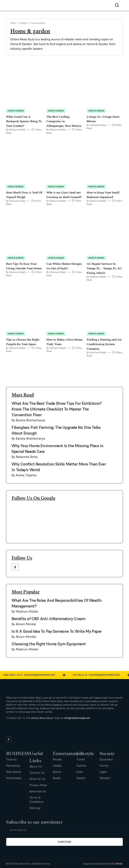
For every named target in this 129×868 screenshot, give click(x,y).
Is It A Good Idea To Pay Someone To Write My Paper (57, 631)
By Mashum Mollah (16, 130)
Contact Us (37, 773)
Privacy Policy (38, 785)
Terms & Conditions (36, 800)
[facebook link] (15, 567)
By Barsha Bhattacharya (28, 420)
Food (79, 772)
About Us (36, 766)
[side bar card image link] (113, 405)
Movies (57, 759)
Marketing (13, 766)
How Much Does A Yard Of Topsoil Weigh (24, 195)
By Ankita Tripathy (24, 475)
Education (106, 759)
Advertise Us (38, 791)
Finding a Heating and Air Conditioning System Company (104, 344)
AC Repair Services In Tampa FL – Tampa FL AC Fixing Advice (104, 268)
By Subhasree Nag (96, 125)
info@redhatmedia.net (77, 718)
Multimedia (14, 778)
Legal (103, 772)
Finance (11, 759)
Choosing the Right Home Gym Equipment (49, 644)
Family (104, 766)
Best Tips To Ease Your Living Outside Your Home (24, 266)
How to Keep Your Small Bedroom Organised (103, 195)
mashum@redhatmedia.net (42, 675)
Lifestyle (23, 23)
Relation (105, 778)
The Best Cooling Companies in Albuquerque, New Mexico (64, 121)
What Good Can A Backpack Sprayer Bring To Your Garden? (24, 121)
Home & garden (16, 111)
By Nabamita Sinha (25, 457)
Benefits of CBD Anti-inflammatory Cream (48, 619)
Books (57, 778)
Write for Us (37, 779)
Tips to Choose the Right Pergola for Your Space (23, 342)
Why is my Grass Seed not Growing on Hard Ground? (64, 195)
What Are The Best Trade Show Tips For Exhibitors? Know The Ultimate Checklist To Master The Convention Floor (57, 409)
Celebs (57, 766)
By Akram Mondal (24, 624)
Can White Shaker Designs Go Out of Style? (64, 266)
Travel (80, 759)
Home (13, 23)
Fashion (81, 766)
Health (81, 778)
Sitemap (35, 808)
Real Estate (14, 772)
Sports (57, 772)
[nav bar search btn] (118, 5)
